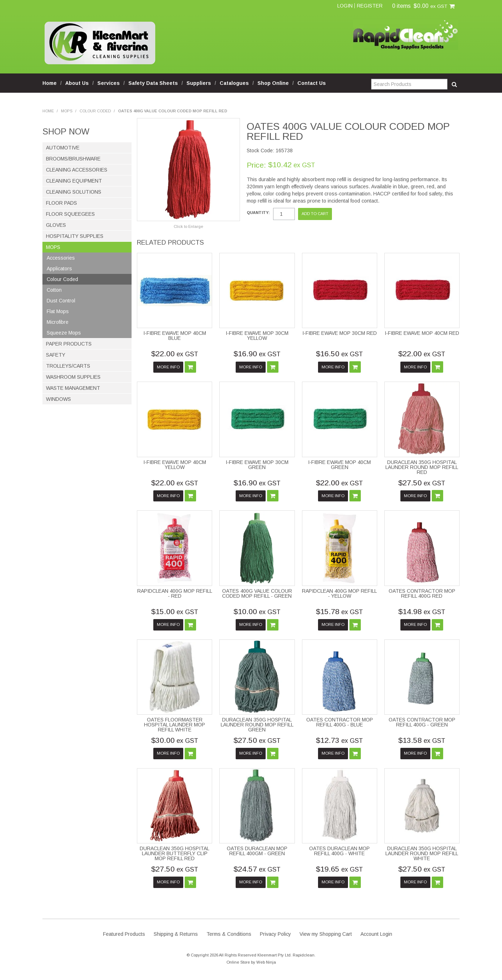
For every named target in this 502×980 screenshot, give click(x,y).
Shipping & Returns (176, 934)
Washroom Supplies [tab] (73, 377)
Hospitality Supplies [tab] (75, 236)
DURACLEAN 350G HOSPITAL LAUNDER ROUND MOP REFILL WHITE (422, 853)
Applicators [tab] (59, 269)
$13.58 (422, 740)
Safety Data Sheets (153, 83)
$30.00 (175, 740)
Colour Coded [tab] (62, 279)
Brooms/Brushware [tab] (73, 159)
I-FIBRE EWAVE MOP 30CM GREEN (257, 465)
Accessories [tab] (61, 258)
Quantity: (258, 213)
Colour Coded (95, 111)
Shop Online (273, 83)
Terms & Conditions (229, 934)
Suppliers (199, 83)
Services (109, 83)
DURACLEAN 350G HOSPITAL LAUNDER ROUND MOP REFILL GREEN (257, 725)
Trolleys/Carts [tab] (68, 366)
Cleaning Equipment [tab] (74, 181)
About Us (77, 83)
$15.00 (175, 611)
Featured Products (124, 934)
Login (345, 6)
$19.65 (339, 869)
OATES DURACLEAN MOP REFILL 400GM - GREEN (257, 851)
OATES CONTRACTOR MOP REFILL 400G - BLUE (340, 722)
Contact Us (312, 83)
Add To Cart (190, 367)
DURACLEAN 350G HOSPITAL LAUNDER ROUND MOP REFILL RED (422, 467)
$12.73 (339, 740)
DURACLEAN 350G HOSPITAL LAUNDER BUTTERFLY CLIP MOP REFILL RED (175, 853)
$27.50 (422, 483)
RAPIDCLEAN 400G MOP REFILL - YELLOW (339, 593)
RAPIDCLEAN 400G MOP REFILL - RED (175, 593)
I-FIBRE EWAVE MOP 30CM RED (340, 333)
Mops (67, 111)
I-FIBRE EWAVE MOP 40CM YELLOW (175, 465)
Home (50, 83)
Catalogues (234, 83)
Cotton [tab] (54, 290)
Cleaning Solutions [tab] (74, 192)
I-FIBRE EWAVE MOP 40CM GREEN (339, 465)
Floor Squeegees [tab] (70, 214)
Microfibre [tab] (58, 322)
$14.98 (422, 611)
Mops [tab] (53, 247)
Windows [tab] (58, 399)
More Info (168, 367)
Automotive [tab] (63, 148)
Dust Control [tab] (61, 301)
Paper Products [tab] (69, 344)
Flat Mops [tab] (58, 311)
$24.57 (257, 869)
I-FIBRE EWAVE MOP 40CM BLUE (175, 336)
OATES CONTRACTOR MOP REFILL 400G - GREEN (422, 722)
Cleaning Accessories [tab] (77, 170)
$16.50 (339, 354)
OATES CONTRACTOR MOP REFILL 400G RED (422, 593)
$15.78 (339, 611)
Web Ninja (266, 962)
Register (370, 6)
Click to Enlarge (188, 226)
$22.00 (175, 354)
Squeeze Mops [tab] (64, 333)
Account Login (376, 934)
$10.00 (257, 611)
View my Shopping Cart (326, 934)
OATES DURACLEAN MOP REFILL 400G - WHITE (339, 851)
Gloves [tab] (56, 225)
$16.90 (257, 354)
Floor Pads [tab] (62, 203)
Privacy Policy (275, 934)
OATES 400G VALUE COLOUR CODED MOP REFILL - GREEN (257, 593)
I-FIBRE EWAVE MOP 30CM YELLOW (257, 336)
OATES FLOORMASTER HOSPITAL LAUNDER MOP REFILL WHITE (175, 725)
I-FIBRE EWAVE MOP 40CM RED (422, 333)
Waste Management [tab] (73, 388)
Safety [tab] (56, 355)
